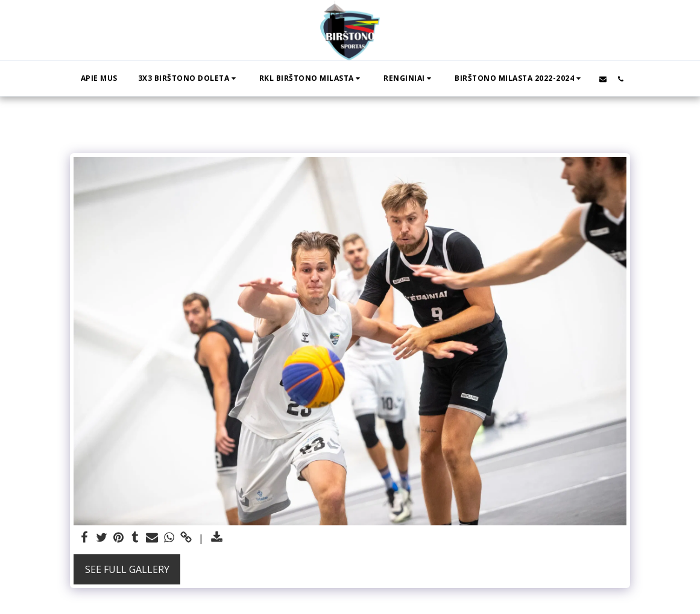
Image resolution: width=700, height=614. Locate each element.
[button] (188, 78)
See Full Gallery (127, 569)
